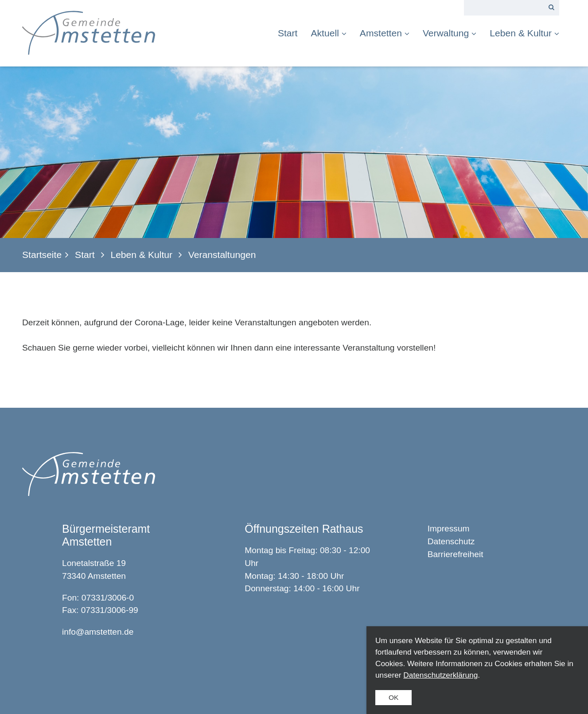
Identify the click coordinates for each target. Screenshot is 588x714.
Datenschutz (451, 541)
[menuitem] (291, 33)
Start (288, 33)
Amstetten (385, 33)
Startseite (42, 255)
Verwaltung (450, 33)
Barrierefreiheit (456, 554)
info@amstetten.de (98, 632)
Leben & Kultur (524, 33)
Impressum (449, 529)
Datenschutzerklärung (440, 675)
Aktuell (328, 33)
